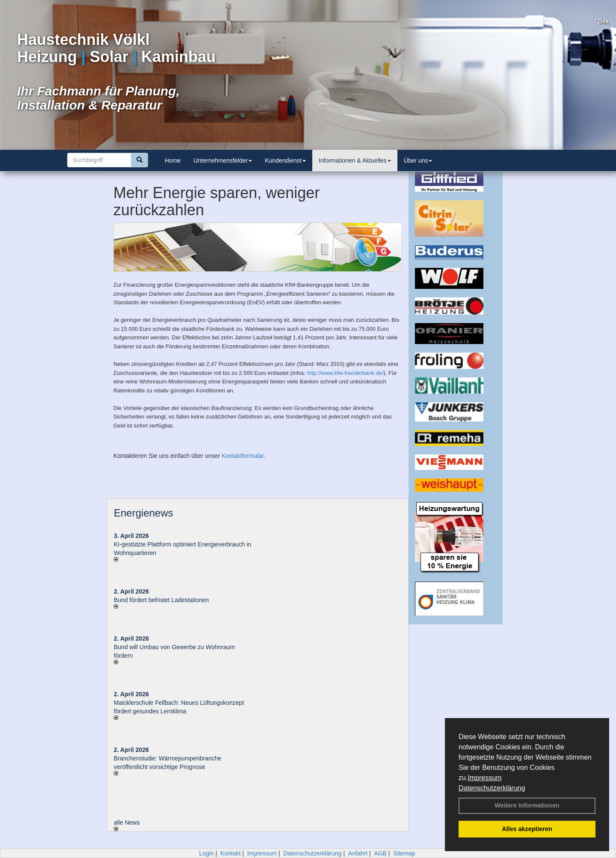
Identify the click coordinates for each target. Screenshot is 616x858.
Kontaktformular (243, 456)
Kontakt (230, 853)
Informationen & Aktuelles (355, 160)
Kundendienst (285, 160)
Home (173, 160)
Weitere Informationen (527, 805)
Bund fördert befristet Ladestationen (161, 600)
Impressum (484, 778)
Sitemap (404, 853)
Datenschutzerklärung (492, 788)
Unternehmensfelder (223, 160)
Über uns (418, 160)
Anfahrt (358, 853)
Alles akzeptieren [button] (527, 829)
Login (206, 853)
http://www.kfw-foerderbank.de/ (345, 373)
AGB (380, 853)
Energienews (144, 513)
